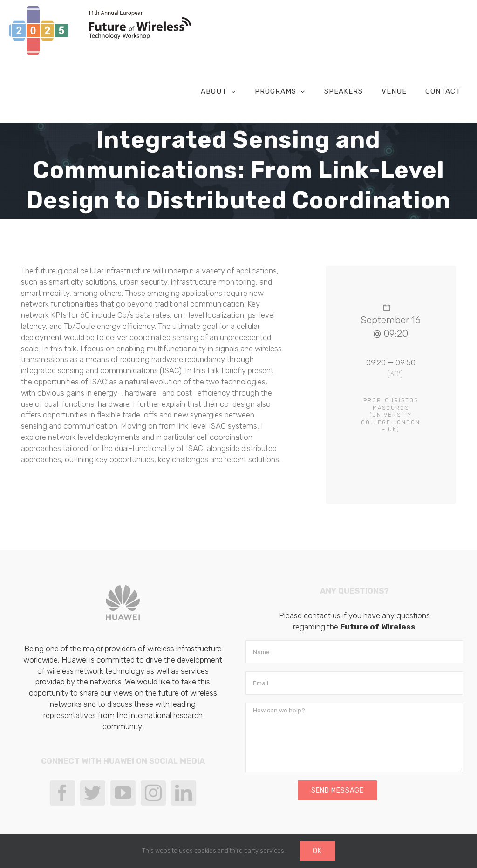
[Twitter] (93, 793)
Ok (317, 851)
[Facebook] (62, 793)
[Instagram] (153, 793)
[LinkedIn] (184, 793)
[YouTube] (123, 793)
